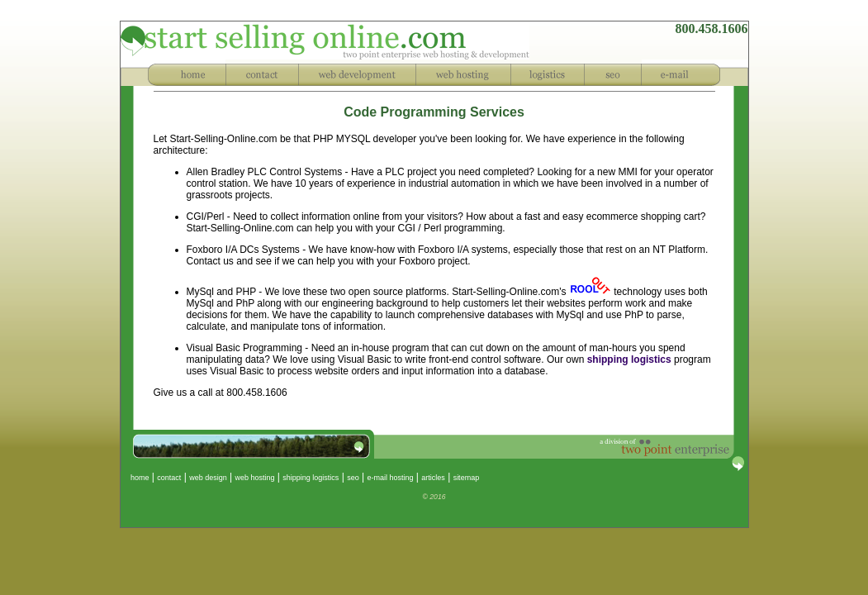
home (135, 478)
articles (433, 478)
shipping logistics (629, 359)
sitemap (467, 478)
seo (353, 478)
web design (208, 478)
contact (169, 478)
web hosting (254, 478)
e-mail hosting (390, 478)
